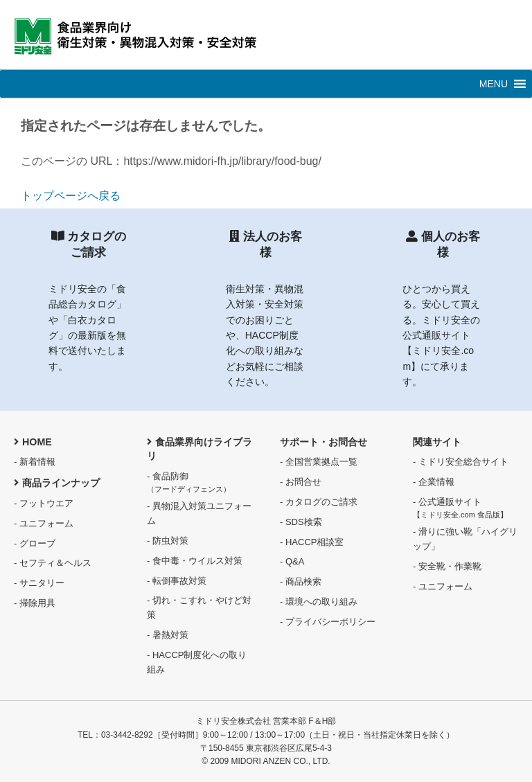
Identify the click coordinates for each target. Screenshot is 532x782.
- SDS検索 (301, 522)
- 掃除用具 (35, 603)
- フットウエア (44, 503)
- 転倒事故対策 (177, 581)
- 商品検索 (301, 581)
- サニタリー (39, 583)
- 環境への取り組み (319, 602)
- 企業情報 (434, 482)
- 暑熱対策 (168, 635)
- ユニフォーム (44, 523)
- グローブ (35, 543)
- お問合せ (301, 482)
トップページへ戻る (71, 196)
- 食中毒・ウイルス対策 (195, 561)
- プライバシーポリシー (328, 622)
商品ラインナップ (57, 483)
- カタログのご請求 (319, 502)
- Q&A (292, 561)
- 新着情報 (35, 462)
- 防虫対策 (168, 541)
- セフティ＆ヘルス (53, 563)
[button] (494, 84)
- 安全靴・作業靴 (447, 566)
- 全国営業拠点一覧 (319, 462)
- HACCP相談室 (312, 542)
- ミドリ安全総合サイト (461, 462)
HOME (33, 442)
